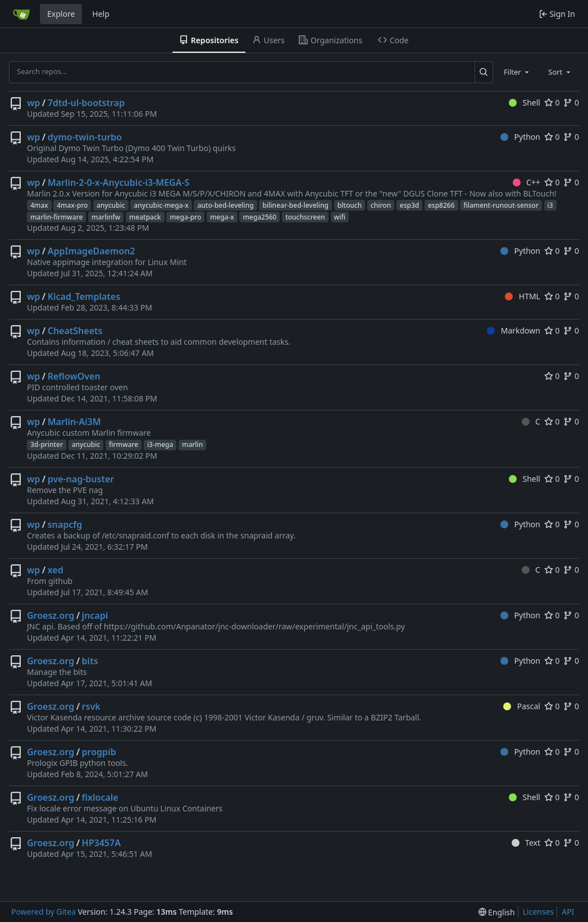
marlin (192, 444)
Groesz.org (51, 615)
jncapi (95, 615)
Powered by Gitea (44, 912)
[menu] (497, 912)
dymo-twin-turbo (85, 137)
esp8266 (441, 205)
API (568, 912)
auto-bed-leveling (225, 205)
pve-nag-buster (81, 479)
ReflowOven (74, 376)
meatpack (145, 217)
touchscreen (305, 217)
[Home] (21, 14)
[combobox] (517, 72)
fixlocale (100, 797)
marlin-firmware (56, 217)
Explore (61, 14)
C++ (527, 182)
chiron (381, 205)
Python (520, 137)
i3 (550, 205)
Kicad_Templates (84, 296)
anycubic (111, 205)
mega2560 (259, 217)
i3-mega (160, 444)
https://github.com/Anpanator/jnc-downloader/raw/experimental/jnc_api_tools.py (254, 626)
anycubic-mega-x (161, 205)
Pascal (522, 706)
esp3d (409, 205)
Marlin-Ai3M (74, 422)
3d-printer (47, 444)
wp (33, 103)
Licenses (539, 912)
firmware (124, 444)
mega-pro (185, 217)
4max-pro (72, 205)
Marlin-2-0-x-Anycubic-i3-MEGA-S (119, 182)
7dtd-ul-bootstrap (86, 103)
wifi (340, 217)
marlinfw (106, 217)
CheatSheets (75, 331)
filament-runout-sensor (501, 205)
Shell (525, 102)
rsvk (91, 706)
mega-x (222, 217)
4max (39, 205)
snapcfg (65, 524)
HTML (523, 296)
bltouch (350, 205)
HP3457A (101, 843)
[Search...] (484, 72)
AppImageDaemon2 (92, 251)
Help (101, 14)
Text (526, 843)
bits (90, 661)
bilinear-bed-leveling (295, 205)
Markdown (514, 330)
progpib (99, 752)
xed (56, 570)
